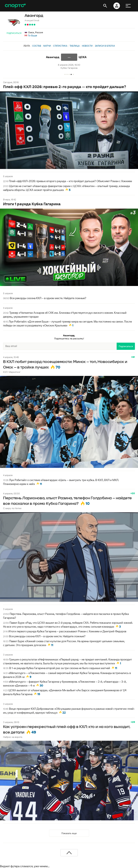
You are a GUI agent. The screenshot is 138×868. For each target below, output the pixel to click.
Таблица (75, 46)
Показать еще (69, 833)
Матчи (47, 46)
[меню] (128, 6)
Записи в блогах (105, 46)
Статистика (60, 46)
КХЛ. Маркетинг (12, 372)
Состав (37, 46)
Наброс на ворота (13, 737)
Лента (27, 46)
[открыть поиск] (105, 6)
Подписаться (14, 33)
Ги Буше (33, 35)
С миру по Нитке (12, 508)
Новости (87, 46)
